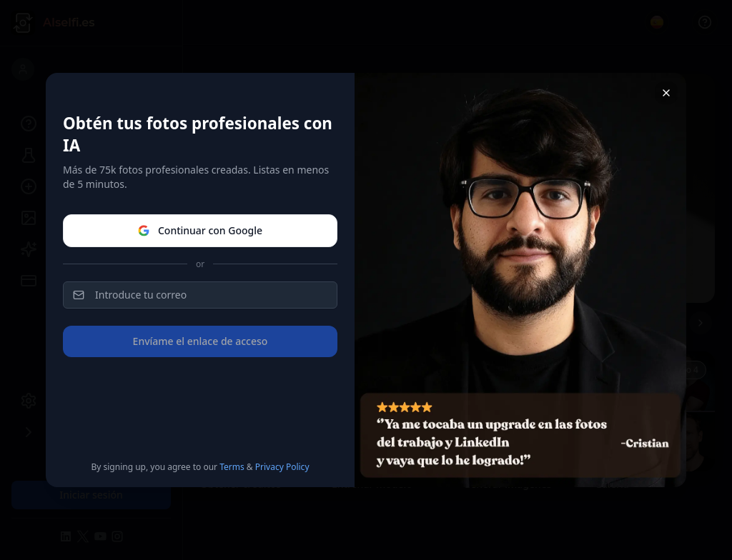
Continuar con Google (200, 230)
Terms (232, 467)
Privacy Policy (282, 467)
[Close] (666, 93)
